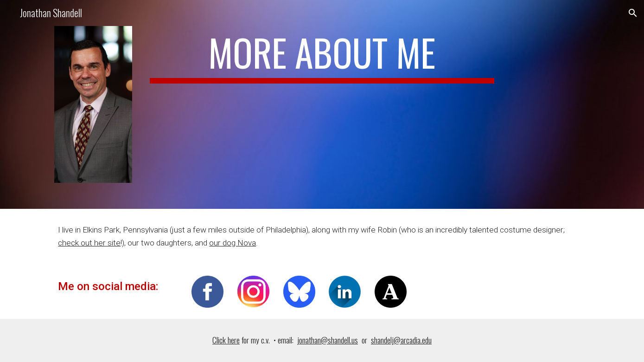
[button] (633, 13)
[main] (322, 57)
